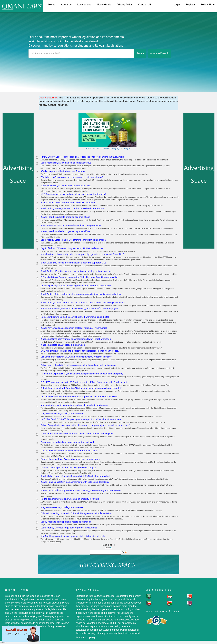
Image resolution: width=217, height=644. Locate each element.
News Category (111, 149)
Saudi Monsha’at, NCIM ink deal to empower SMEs (66, 163)
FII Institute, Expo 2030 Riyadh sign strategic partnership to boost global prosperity (82, 374)
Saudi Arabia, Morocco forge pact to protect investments (69, 528)
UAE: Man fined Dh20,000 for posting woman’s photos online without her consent (81, 419)
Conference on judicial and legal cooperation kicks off (67, 442)
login (177, 5)
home (52, 5)
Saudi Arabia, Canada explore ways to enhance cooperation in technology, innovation (83, 303)
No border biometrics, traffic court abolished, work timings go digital (75, 317)
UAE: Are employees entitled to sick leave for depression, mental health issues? (80, 351)
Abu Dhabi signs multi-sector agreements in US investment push (73, 536)
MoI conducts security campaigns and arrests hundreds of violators (74, 405)
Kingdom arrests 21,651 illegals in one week (63, 345)
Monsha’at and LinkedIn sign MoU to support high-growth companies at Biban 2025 (82, 254)
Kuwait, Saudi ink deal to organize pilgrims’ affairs (65, 217)
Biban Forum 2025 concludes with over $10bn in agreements (71, 225)
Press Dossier (92, 149)
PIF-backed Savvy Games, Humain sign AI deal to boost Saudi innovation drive (79, 277)
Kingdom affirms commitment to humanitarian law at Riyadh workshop (76, 339)
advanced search (159, 53)
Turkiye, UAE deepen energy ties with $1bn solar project (68, 468)
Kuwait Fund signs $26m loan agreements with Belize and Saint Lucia (75, 482)
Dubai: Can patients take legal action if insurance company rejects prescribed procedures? (85, 425)
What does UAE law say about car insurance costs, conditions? (72, 177)
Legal (127, 149)
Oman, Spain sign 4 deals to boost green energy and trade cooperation (76, 286)
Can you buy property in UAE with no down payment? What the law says (76, 357)
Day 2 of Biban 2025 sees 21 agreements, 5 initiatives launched (72, 248)
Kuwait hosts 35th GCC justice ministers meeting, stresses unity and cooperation (81, 490)
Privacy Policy (125, 5)
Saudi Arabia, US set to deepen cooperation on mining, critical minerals (76, 271)
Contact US (145, 5)
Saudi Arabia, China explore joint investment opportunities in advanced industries (81, 294)
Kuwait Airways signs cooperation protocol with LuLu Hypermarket (74, 328)
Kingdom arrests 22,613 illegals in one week (63, 413)
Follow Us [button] (208, 5)
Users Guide (104, 5)
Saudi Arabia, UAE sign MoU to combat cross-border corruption (72, 208)
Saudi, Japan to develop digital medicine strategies (66, 522)
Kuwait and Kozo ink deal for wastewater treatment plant (69, 451)
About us (66, 5)
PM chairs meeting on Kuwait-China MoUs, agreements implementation (76, 513)
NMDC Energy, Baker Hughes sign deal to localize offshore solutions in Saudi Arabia (82, 157)
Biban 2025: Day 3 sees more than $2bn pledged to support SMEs (73, 263)
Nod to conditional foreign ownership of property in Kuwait (70, 499)
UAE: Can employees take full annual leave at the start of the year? (73, 194)
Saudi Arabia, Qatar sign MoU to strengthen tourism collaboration (73, 240)
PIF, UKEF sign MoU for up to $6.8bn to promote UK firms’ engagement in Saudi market (84, 382)
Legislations (84, 5)
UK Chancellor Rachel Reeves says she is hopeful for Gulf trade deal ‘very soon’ (80, 397)
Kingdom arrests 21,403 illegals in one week (63, 507)
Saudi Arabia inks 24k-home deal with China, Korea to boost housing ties (77, 434)
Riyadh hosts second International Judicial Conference (68, 203)
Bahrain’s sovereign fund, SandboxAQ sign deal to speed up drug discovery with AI (81, 388)
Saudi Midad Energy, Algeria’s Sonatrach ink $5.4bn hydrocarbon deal (75, 476)
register (190, 5)
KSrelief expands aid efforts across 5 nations (63, 171)
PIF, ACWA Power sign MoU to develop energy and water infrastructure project (79, 308)
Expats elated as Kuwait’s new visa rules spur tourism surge (70, 459)
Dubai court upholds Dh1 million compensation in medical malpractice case (78, 365)
